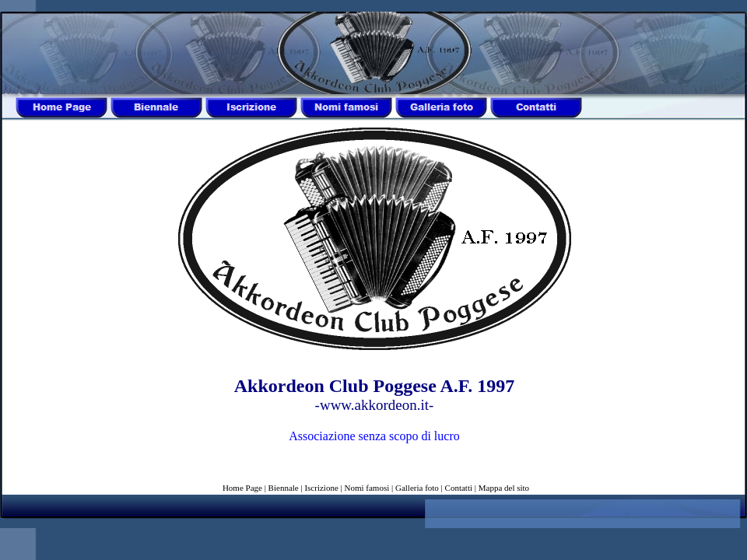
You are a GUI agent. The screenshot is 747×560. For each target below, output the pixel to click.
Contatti (459, 488)
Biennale (284, 488)
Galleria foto (417, 488)
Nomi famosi (367, 488)
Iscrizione (321, 488)
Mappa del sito (504, 488)
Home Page (242, 488)
